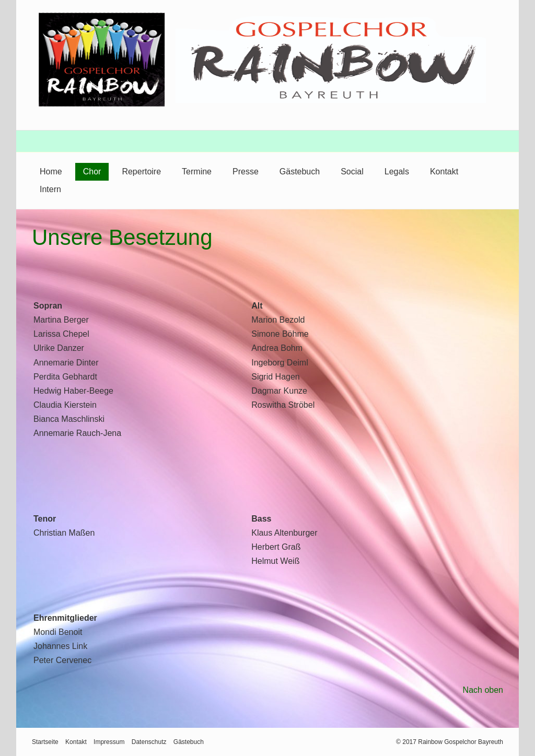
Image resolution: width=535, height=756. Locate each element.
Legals (397, 172)
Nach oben (483, 690)
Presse (246, 172)
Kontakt (444, 172)
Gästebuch (300, 172)
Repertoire (141, 172)
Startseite (45, 742)
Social (352, 172)
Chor (92, 172)
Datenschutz (149, 742)
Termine (197, 172)
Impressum (109, 742)
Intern (50, 189)
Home (51, 172)
